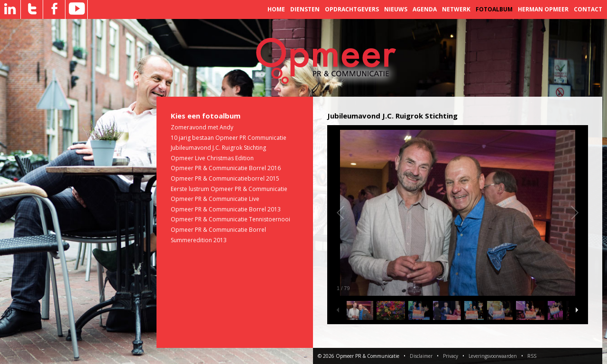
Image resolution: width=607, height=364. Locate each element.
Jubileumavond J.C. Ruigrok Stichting (218, 148)
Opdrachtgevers (352, 9)
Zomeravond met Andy (202, 127)
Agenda (425, 9)
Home (276, 9)
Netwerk (456, 9)
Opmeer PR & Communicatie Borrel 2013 (226, 209)
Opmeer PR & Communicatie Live (215, 199)
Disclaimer (421, 356)
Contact (588, 9)
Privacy (451, 356)
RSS (532, 356)
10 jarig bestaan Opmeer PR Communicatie (229, 138)
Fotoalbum (494, 9)
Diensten (305, 9)
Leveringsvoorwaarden (493, 356)
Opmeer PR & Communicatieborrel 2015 (225, 178)
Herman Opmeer (543, 9)
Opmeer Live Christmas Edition (212, 158)
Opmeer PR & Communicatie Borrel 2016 (226, 168)
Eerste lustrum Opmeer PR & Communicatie (229, 189)
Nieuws (396, 9)
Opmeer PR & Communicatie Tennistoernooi (230, 219)
